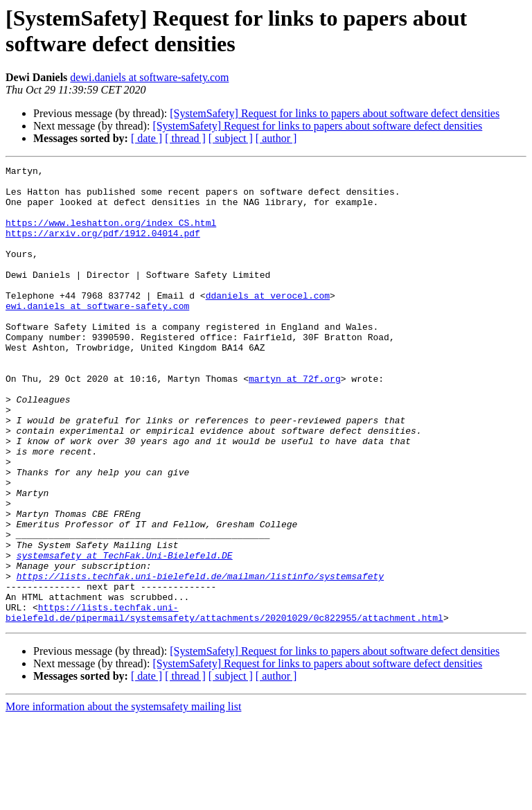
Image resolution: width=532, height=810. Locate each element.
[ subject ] (231, 138)
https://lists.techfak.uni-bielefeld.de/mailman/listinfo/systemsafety (200, 659)
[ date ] (147, 138)
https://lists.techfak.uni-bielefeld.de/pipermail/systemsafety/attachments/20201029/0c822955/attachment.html (224, 703)
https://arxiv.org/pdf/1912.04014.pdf (103, 247)
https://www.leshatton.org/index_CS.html (111, 235)
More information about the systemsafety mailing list (123, 798)
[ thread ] (185, 138)
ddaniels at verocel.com (268, 322)
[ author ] (276, 138)
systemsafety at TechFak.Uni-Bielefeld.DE (125, 634)
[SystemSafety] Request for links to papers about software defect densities (335, 113)
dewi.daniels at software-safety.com (149, 77)
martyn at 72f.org (295, 422)
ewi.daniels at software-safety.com (97, 335)
